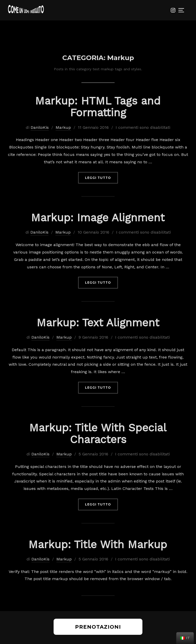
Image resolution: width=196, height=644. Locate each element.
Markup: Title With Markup (98, 544)
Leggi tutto (101, 177)
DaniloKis (40, 127)
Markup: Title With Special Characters (98, 434)
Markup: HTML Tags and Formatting (98, 107)
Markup (63, 127)
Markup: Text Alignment (98, 323)
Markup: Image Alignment (98, 218)
